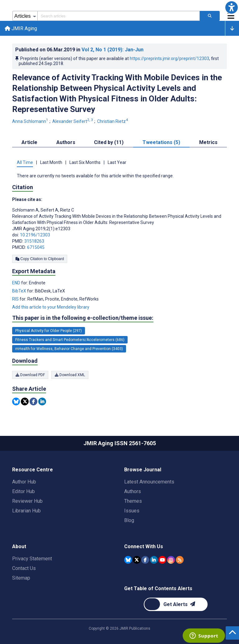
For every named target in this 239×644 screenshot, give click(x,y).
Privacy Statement (32, 559)
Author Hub (24, 482)
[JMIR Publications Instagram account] (171, 560)
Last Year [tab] (117, 163)
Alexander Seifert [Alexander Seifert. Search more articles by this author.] (73, 122)
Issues (132, 511)
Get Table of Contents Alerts (158, 588)
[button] (232, 7)
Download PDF (30, 376)
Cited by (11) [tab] (109, 143)
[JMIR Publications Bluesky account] (128, 560)
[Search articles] (210, 16)
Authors (133, 491)
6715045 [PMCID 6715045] (36, 248)
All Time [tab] (25, 163)
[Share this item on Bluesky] (16, 402)
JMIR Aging (21, 29)
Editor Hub (23, 491)
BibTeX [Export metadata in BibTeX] (20, 292)
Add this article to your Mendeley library (51, 308)
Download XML (70, 376)
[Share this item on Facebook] (33, 402)
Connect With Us (144, 546)
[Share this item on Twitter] (25, 402)
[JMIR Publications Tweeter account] (137, 560)
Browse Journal (143, 470)
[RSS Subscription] (180, 560)
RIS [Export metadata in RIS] (16, 300)
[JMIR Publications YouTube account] (162, 560)
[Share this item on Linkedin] (42, 402)
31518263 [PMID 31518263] (34, 242)
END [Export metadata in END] (17, 284)
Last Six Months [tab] (85, 163)
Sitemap (21, 578)
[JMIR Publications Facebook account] (145, 560)
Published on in (79, 51)
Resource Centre (33, 470)
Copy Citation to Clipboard (40, 260)
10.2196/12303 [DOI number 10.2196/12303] (35, 236)
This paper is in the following (83, 319)
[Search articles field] (119, 16)
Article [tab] (29, 143)
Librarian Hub (26, 511)
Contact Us (24, 568)
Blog (129, 520)
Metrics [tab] (208, 143)
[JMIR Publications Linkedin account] (154, 560)
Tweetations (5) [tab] (161, 143)
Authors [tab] (66, 143)
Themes (133, 501)
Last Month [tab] (51, 163)
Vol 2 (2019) (112, 51)
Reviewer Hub (27, 501)
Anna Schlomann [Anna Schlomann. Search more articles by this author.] (31, 122)
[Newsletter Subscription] (176, 604)
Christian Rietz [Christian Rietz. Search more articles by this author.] (113, 122)
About (19, 546)
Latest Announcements (149, 482)
